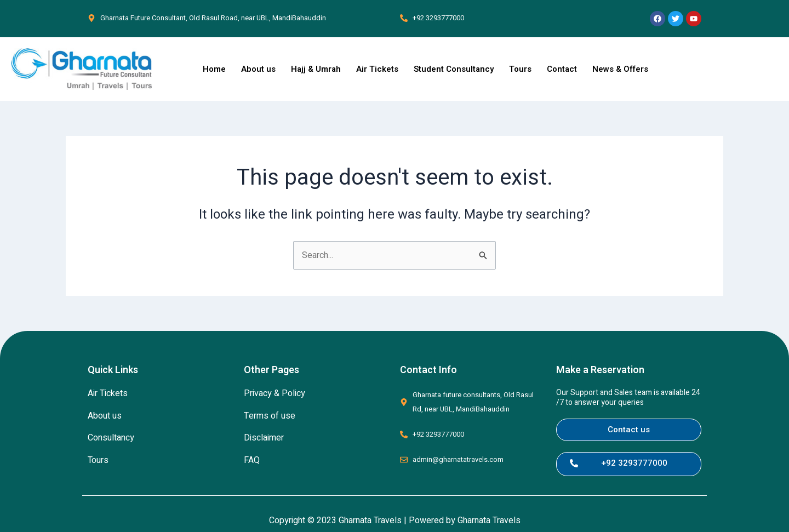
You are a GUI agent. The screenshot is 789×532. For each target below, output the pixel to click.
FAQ (252, 460)
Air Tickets (377, 69)
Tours (520, 69)
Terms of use (270, 416)
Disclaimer (264, 438)
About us (258, 69)
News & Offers (620, 69)
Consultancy (111, 438)
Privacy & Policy (275, 393)
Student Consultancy (454, 69)
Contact (562, 69)
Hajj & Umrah (316, 69)
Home (214, 69)
